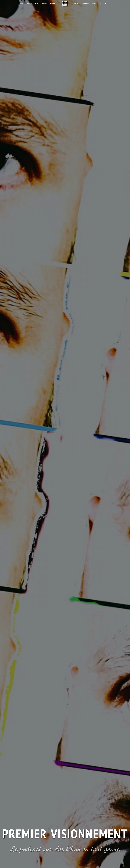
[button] (95, 4)
